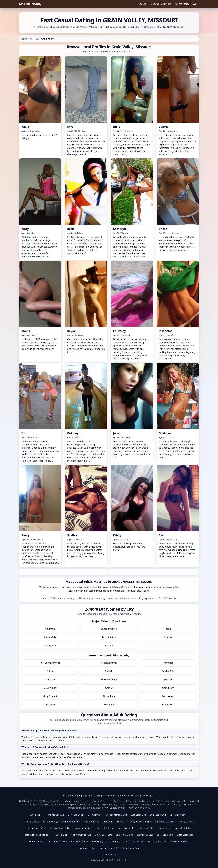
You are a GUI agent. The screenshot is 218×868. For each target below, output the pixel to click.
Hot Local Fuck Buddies (37, 835)
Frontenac (168, 663)
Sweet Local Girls (127, 828)
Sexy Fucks (108, 821)
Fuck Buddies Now (58, 841)
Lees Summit (109, 637)
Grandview (168, 688)
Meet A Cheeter (32, 821)
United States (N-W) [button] (186, 4)
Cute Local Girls (138, 815)
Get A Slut (116, 841)
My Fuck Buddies (90, 821)
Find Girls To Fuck (80, 841)
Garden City (168, 671)
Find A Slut (122, 821)
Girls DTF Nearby (30, 4)
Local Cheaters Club (134, 841)
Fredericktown (109, 663)
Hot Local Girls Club (157, 841)
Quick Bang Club (158, 815)
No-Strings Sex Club (54, 815)
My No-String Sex (131, 848)
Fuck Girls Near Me (165, 821)
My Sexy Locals (86, 848)
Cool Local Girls (147, 828)
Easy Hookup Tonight (141, 821)
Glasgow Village (109, 679)
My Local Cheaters (180, 841)
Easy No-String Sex (82, 828)
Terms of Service (109, 854)
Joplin (168, 629)
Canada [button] (143, 4)
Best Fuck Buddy (76, 815)
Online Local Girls (104, 835)
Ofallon (168, 637)
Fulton (50, 671)
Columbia (50, 629)
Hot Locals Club (60, 835)
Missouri (34, 39)
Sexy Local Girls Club (105, 828)
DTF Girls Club (95, 815)
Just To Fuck (35, 815)
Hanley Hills (168, 705)
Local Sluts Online (125, 835)
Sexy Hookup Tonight (108, 848)
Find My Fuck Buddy (59, 828)
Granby (109, 688)
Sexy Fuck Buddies (182, 828)
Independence (109, 629)
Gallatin (109, 671)
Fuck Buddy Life (100, 841)
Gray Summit (50, 696)
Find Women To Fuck (81, 835)
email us (108, 808)
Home (24, 39)
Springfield (50, 645)
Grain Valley (50, 688)
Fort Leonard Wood (50, 663)
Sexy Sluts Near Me (179, 815)
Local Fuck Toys (51, 821)
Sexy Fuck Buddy (70, 821)
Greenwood (168, 696)
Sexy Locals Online (36, 828)
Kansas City (50, 637)
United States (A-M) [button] (161, 4)
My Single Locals (186, 821)
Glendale (168, 679)
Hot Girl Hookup (37, 841)
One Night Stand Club (116, 815)
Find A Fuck (163, 828)
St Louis (109, 645)
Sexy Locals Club (145, 835)
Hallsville (50, 705)
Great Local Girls (185, 835)
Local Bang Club (165, 835)
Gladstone (50, 679)
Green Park (109, 696)
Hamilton (109, 705)
